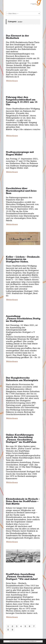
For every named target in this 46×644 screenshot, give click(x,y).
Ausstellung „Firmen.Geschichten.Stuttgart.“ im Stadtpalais (26, 319)
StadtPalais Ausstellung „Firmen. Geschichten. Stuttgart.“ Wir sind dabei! (22, 577)
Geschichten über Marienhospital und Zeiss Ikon (21, 191)
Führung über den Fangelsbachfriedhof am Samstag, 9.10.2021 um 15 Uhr (22, 101)
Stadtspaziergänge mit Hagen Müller (20, 153)
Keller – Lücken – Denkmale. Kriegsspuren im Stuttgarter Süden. (23, 259)
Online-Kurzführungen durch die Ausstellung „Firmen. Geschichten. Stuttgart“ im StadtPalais (21, 439)
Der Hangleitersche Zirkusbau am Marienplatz (22, 379)
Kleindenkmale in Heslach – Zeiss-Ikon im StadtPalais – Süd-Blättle (23, 501)
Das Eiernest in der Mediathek (17, 37)
